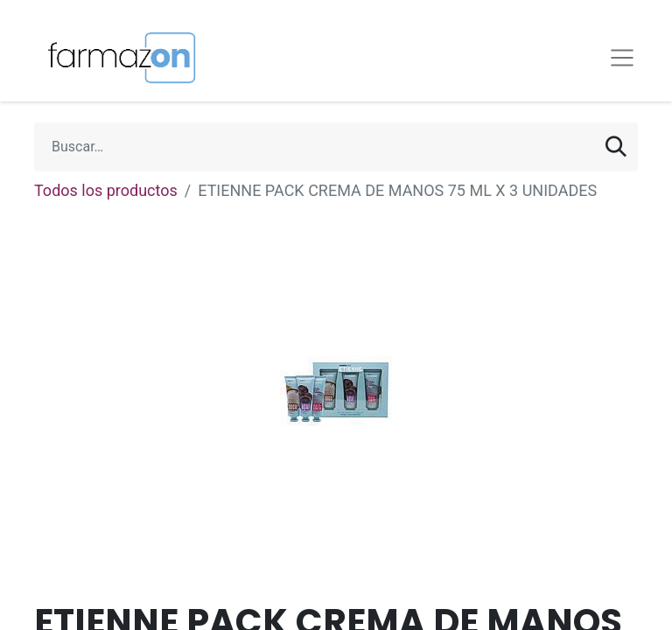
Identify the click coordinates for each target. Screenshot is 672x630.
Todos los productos (106, 190)
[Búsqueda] (616, 147)
